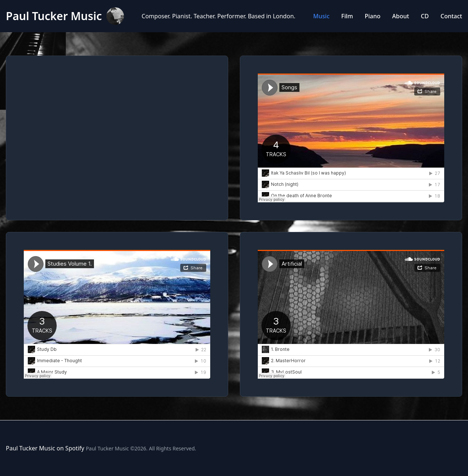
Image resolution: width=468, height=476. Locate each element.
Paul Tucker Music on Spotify (45, 448)
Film (347, 16)
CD (425, 16)
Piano (373, 16)
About (401, 16)
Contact (451, 16)
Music (322, 16)
